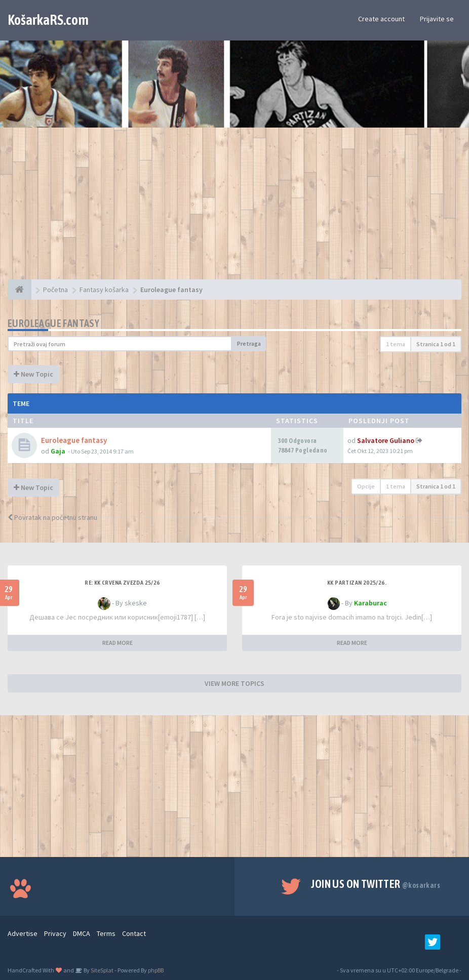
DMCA (82, 933)
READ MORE (118, 643)
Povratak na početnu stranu (52, 517)
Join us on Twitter (376, 884)
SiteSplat (102, 970)
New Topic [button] (33, 374)
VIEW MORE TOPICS (235, 683)
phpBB (156, 970)
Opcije (366, 486)
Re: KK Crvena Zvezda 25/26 (122, 583)
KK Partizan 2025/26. (357, 583)
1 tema (396, 344)
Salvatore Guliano (386, 440)
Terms (106, 933)
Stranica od (436, 344)
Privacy (55, 933)
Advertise (23, 933)
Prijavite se (437, 19)
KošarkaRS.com (48, 20)
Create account (381, 19)
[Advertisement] (235, 209)
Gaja (58, 451)
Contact (134, 933)
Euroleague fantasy (53, 323)
